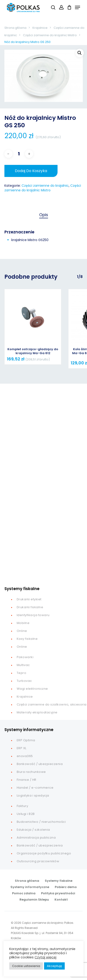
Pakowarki (25, 657)
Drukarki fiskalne (30, 607)
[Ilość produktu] (19, 154)
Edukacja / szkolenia (33, 830)
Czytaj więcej (45, 957)
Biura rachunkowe (31, 772)
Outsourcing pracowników (38, 861)
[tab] (44, 215)
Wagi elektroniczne (32, 689)
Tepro (22, 673)
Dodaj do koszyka (31, 171)
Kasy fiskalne (27, 639)
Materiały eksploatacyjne (37, 712)
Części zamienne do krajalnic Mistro (50, 35)
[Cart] (69, 7)
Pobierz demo (66, 887)
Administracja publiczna (36, 838)
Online (22, 631)
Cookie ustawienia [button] (26, 966)
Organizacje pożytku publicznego (44, 853)
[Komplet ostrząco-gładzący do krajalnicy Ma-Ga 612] (33, 317)
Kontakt (61, 900)
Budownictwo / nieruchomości (41, 822)
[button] (77, 7)
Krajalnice (40, 28)
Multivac (23, 665)
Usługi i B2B (26, 814)
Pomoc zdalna (24, 893)
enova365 (25, 756)
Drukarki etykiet (29, 599)
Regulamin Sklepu (34, 900)
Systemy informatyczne (30, 887)
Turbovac (24, 681)
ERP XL (22, 748)
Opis (44, 215)
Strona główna (15, 28)
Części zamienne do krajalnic (45, 186)
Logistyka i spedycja (33, 795)
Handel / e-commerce (35, 788)
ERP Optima (26, 740)
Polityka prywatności (58, 893)
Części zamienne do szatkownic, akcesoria (52, 704)
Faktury (23, 806)
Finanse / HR (27, 780)
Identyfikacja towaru (33, 615)
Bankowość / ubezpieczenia (40, 764)
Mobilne (23, 623)
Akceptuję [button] (54, 966)
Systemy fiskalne (59, 881)
